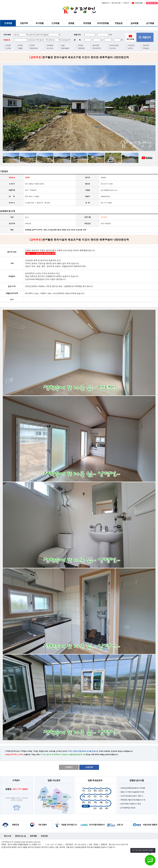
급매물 (71, 23)
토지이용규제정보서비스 (97, 826)
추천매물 (87, 23)
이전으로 (89, 767)
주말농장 (119, 23)
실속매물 (134, 23)
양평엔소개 (105, 3)
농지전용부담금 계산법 (128, 808)
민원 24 (120, 825)
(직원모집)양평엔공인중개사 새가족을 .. (133, 788)
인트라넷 (44, 836)
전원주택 (24, 23)
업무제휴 (33, 836)
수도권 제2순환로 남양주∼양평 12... (132, 796)
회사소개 (8, 836)
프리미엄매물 (103, 23)
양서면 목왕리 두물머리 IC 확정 (131, 804)
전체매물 (8, 23)
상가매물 (150, 23)
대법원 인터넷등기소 (69, 825)
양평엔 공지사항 (137, 781)
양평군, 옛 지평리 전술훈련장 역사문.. (133, 792)
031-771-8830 (106, 203)
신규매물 (55, 23)
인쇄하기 (69, 767)
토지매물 (40, 23)
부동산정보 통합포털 (150, 826)
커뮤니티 (126, 3)
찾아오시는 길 (20, 836)
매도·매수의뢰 (116, 3)
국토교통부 (42, 825)
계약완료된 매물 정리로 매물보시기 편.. (133, 800)
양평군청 (15, 825)
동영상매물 (139, 3)
